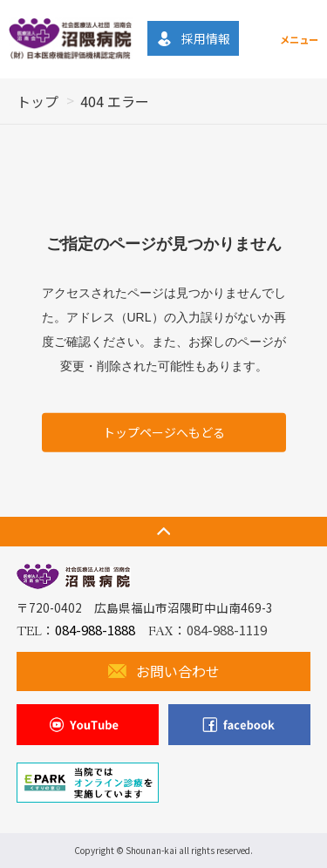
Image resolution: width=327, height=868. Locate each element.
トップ (37, 101)
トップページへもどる (164, 431)
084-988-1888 (95, 630)
